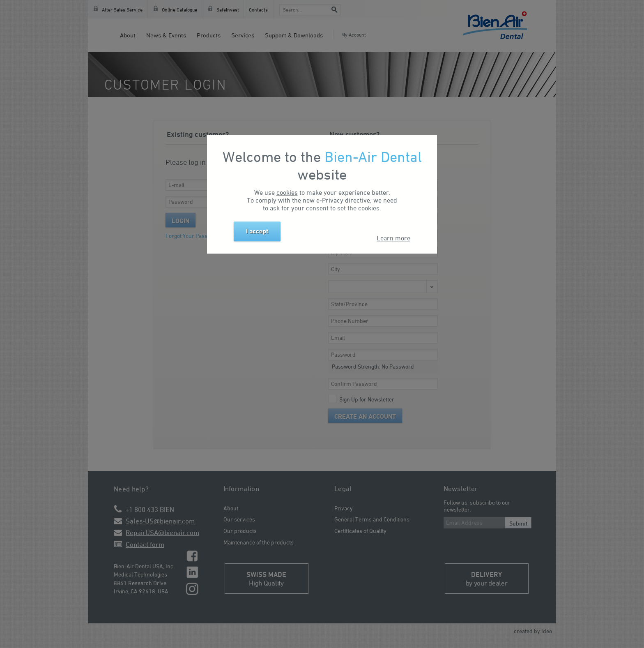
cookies (287, 193)
